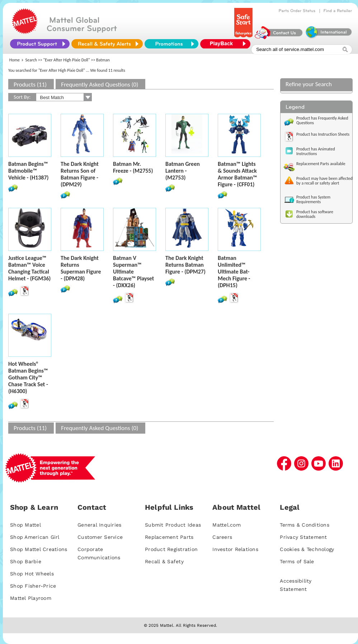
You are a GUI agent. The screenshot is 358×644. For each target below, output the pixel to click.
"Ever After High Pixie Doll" (67, 60)
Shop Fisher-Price (33, 586)
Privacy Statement (303, 537)
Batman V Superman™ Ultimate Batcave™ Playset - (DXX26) (133, 272)
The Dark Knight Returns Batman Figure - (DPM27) (185, 265)
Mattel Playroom (31, 598)
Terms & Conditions (305, 525)
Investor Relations (235, 549)
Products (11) (30, 85)
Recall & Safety (164, 561)
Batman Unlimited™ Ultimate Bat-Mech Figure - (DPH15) (234, 272)
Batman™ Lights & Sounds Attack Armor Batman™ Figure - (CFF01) (237, 174)
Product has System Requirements (313, 199)
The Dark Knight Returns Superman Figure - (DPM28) (81, 268)
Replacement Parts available (321, 164)
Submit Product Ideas (173, 525)
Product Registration (171, 549)
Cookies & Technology (307, 549)
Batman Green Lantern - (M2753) (183, 171)
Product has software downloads (315, 214)
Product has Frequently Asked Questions (322, 120)
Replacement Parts (169, 537)
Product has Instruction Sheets (323, 134)
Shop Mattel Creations (39, 549)
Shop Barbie (26, 561)
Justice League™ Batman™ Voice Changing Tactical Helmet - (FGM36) (29, 268)
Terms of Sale (297, 561)
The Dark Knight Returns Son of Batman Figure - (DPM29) (80, 174)
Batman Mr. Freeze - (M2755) (133, 167)
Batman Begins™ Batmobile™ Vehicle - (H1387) (29, 171)
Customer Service (100, 537)
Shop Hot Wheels (32, 574)
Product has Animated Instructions (316, 151)
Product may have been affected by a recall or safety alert (324, 181)
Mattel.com (227, 525)
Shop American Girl (35, 537)
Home (15, 60)
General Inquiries (99, 525)
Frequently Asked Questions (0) (100, 85)
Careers (222, 537)
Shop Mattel (25, 525)
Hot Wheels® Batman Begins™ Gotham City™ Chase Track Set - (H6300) (28, 377)
